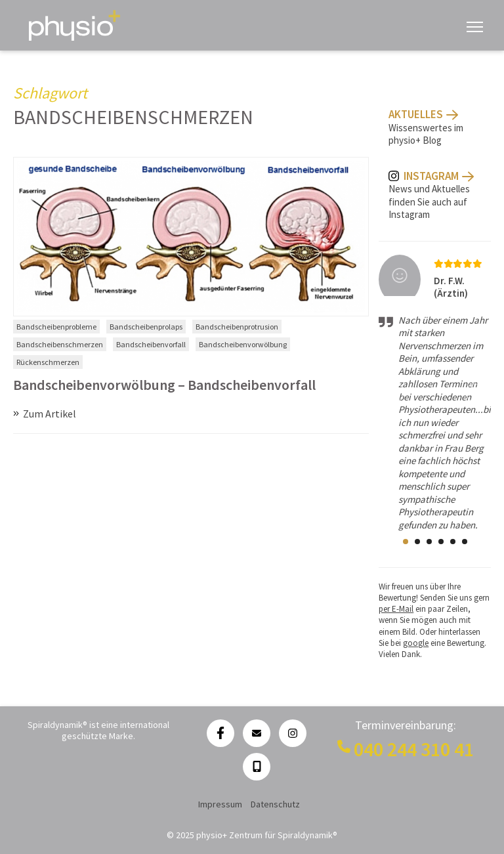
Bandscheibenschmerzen (60, 344)
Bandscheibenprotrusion (237, 327)
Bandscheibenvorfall (151, 344)
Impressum (220, 804)
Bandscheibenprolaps (146, 327)
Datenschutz (275, 804)
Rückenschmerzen (48, 362)
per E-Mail (396, 609)
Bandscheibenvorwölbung (243, 344)
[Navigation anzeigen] (475, 25)
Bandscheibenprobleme (56, 327)
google (416, 643)
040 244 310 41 (414, 749)
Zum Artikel (50, 414)
